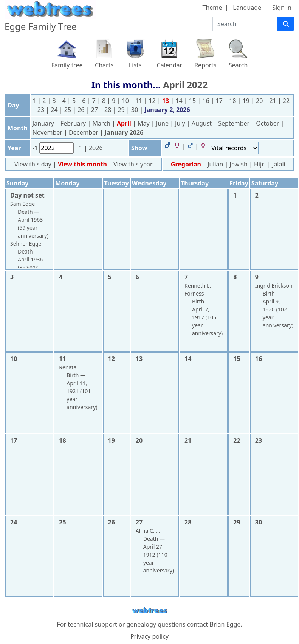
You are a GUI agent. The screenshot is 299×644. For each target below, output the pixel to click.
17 (220, 101)
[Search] (286, 24)
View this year (133, 164)
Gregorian (186, 164)
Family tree (67, 65)
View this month (83, 164)
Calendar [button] (170, 65)
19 (247, 101)
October (268, 123)
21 (274, 101)
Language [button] (247, 8)
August (202, 123)
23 (42, 110)
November (48, 132)
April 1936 (30, 259)
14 (180, 101)
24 (55, 110)
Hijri (260, 164)
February (74, 123)
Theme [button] (212, 8)
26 (82, 110)
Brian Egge (225, 624)
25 (68, 110)
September (235, 123)
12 (153, 101)
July (181, 123)
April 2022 (185, 85)
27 (95, 110)
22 (286, 101)
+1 (79, 148)
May (144, 123)
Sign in (282, 8)
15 (193, 101)
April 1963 (30, 220)
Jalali (279, 164)
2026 (96, 148)
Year (14, 148)
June (163, 123)
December (84, 132)
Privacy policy (149, 636)
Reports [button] (205, 65)
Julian (215, 164)
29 (122, 110)
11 (139, 101)
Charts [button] (104, 65)
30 (135, 110)
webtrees (150, 611)
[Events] (233, 148)
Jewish (239, 164)
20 (260, 101)
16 (206, 101)
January (44, 123)
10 (126, 101)
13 (166, 101)
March (102, 123)
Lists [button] (135, 65)
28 (108, 110)
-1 (36, 148)
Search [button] (238, 65)
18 (233, 101)
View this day (34, 164)
